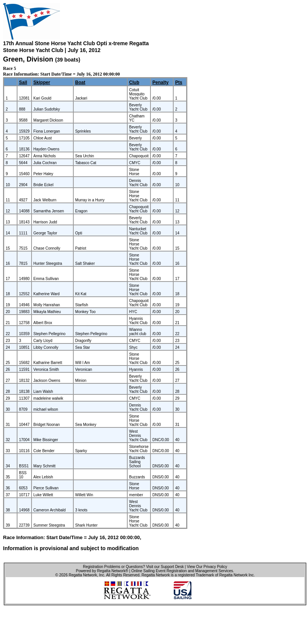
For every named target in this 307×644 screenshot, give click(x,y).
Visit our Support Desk (165, 567)
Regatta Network (83, 575)
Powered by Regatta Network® (102, 571)
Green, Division (29, 59)
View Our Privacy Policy (207, 567)
